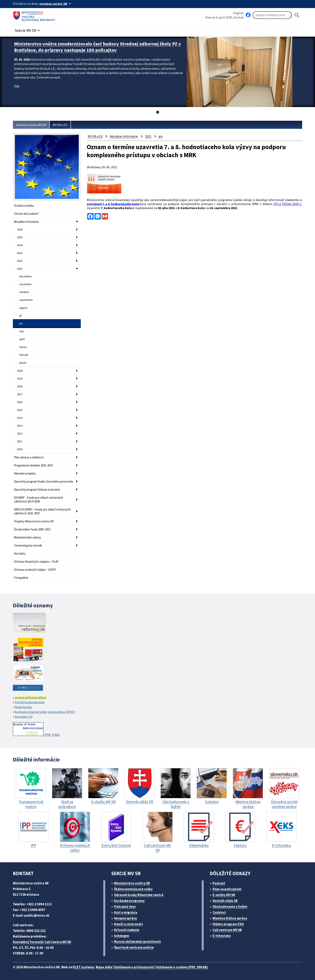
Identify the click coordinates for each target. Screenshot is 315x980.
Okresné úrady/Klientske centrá (139, 895)
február (24, 355)
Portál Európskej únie (30, 702)
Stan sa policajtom (227, 889)
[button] (28, 29)
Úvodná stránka (24, 206)
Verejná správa (125, 918)
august (23, 308)
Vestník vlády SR (225, 901)
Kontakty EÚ (24, 717)
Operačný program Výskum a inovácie (37, 489)
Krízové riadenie (127, 930)
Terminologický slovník (28, 545)
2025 (20, 237)
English (238, 13)
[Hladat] (297, 15)
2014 (20, 418)
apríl (22, 339)
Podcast (219, 883)
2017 (20, 394)
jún (21, 323)
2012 (20, 433)
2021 (20, 269)
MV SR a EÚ (60, 125)
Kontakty (20, 553)
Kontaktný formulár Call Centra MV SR (42, 942)
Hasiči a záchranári (128, 924)
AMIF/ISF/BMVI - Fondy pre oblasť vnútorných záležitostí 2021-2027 (42, 511)
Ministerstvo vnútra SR (132, 883)
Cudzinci (219, 912)
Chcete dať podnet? (26, 214)
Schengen (122, 936)
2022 (20, 261)
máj (21, 331)
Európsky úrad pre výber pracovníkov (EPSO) (45, 712)
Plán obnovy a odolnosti (29, 457)
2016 (20, 402)
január (23, 363)
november (26, 284)
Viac (17, 86)
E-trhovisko (222, 936)
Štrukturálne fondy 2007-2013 (32, 529)
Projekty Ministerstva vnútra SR (34, 521)
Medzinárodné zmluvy (27, 537)
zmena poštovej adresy (31, 697)
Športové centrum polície (134, 947)
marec (23, 347)
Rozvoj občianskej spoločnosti (138, 942)
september (26, 300)
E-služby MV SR (224, 895)
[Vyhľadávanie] (272, 15)
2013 (20, 426)
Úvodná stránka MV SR (31, 125)
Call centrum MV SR (227, 930)
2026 (20, 229)
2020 (20, 371)
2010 (20, 449)
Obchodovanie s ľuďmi (230, 907)
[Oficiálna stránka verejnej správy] (56, 4)
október (24, 292)
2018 (20, 386)
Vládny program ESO (228, 924)
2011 (20, 441)
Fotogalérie (21, 578)
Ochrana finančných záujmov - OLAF (36, 562)
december (26, 276)
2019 (20, 379)
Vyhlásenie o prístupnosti (134, 967)
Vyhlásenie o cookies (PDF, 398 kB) (182, 967)
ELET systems (84, 967)
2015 (20, 410)
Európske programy (129, 901)
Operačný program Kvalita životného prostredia (43, 481)
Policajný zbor (125, 907)
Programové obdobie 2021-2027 (33, 465)
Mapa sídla (104, 967)
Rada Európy (23, 707)
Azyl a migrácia (126, 912)
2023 (20, 253)
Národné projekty (25, 473)
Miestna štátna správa (230, 918)
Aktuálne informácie (26, 222)
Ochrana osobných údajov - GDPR (35, 570)
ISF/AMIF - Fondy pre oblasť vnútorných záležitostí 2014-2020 (38, 499)
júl (21, 316)
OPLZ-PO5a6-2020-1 (287, 204)
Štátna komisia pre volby (133, 889)
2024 (20, 245)
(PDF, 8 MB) (36, 729)
